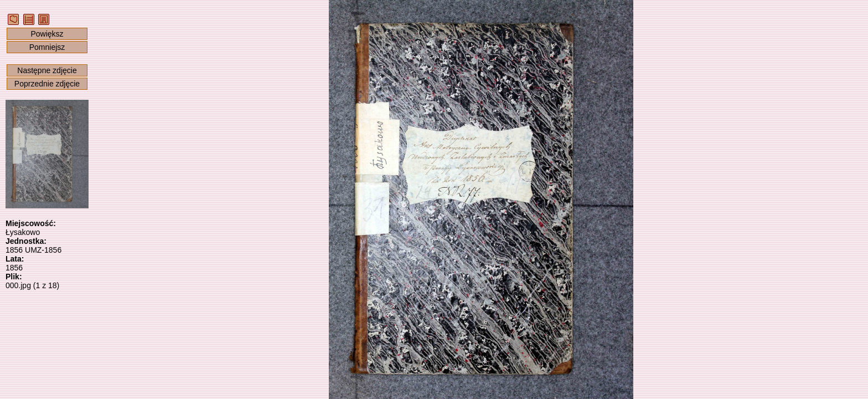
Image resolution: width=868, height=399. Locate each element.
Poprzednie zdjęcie (47, 84)
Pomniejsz (47, 47)
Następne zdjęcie (47, 70)
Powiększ (47, 34)
